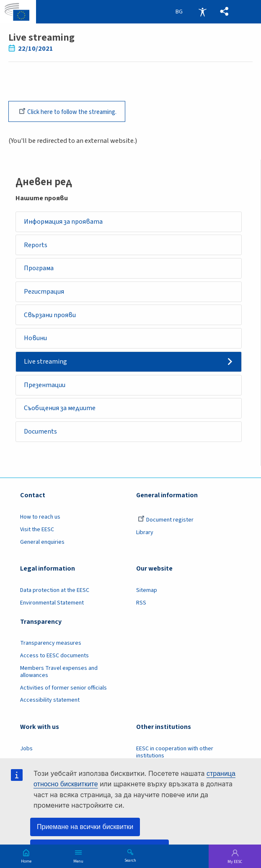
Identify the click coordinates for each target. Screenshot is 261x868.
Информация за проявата (65, 223)
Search (130, 860)
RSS (141, 609)
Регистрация (45, 294)
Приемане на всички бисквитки (85, 827)
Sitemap (147, 597)
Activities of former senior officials (63, 694)
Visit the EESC (37, 536)
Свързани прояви (51, 318)
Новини (36, 342)
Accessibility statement (50, 707)
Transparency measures (51, 650)
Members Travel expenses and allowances (59, 678)
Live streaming (46, 366)
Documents (41, 438)
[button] (224, 12)
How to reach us (40, 524)
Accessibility (202, 12)
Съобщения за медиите (61, 414)
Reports (36, 247)
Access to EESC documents (54, 662)
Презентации (46, 390)
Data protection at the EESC (55, 597)
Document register (166, 527)
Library (145, 539)
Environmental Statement (52, 609)
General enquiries (42, 549)
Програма (40, 271)
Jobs (26, 755)
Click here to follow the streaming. (68, 111)
